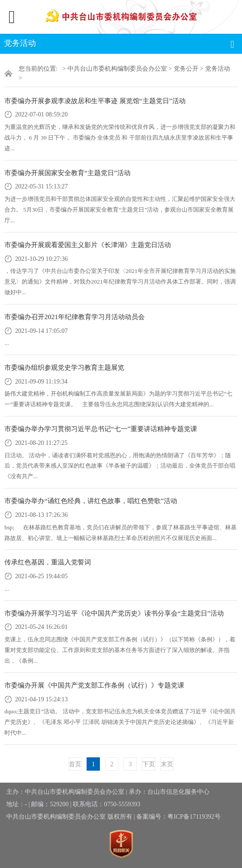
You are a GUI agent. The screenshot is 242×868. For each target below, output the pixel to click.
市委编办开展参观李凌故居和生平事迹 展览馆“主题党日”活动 (95, 101)
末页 (167, 764)
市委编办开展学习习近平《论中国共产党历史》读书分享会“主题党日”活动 (114, 613)
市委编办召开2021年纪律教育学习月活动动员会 (75, 317)
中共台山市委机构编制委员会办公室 (117, 69)
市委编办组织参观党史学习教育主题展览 (64, 367)
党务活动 (218, 69)
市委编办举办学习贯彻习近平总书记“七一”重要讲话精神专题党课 (101, 429)
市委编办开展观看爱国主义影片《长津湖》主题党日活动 (88, 245)
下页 (149, 764)
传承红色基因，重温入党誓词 (48, 562)
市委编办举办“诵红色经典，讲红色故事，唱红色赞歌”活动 (91, 501)
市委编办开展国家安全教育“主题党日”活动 (67, 173)
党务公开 (186, 69)
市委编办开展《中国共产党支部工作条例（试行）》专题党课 (94, 685)
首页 (75, 764)
